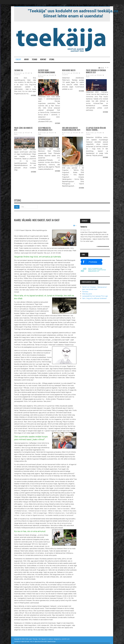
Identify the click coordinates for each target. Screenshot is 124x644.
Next (108, 68)
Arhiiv (26, 60)
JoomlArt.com (65, 638)
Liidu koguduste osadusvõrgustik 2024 (71, 129)
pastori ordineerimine (47, 72)
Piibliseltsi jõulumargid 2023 (45, 129)
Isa (19, 71)
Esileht (18, 60)
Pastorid (41, 77)
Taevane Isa (84, 226)
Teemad (35, 60)
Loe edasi (33, 96)
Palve (88, 77)
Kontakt (43, 60)
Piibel (40, 134)
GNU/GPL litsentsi (46, 641)
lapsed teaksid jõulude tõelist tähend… (96, 129)
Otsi (17, 206)
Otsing (52, 60)
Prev (105, 68)
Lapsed (88, 134)
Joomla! (16, 641)
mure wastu (69, 71)
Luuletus (17, 75)
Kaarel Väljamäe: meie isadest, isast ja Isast (39, 219)
